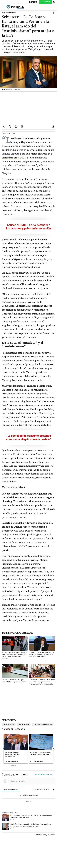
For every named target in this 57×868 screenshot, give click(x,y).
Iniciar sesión (40, 775)
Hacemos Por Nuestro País (43, 724)
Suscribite (46, 2)
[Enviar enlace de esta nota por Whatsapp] (16, 126)
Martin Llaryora (24, 724)
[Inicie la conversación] (31, 781)
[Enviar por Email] (22, 126)
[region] (28, 805)
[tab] (11, 790)
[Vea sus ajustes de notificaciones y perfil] (54, 2)
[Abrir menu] (3, 7)
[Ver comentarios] (53, 13)
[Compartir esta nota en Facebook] (4, 126)
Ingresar (33, 2)
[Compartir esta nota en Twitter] (10, 126)
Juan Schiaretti (9, 724)
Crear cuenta (49, 775)
